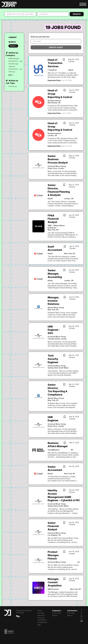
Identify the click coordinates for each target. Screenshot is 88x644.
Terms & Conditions (42, 619)
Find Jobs (71, 613)
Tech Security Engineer (53, 359)
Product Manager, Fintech (53, 555)
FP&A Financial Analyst (53, 219)
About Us (41, 615)
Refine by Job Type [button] (12, 82)
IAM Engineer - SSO (54, 330)
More (10, 75)
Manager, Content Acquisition (55, 582)
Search (77, 14)
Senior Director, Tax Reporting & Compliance (57, 390)
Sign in (55, 615)
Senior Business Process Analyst (58, 159)
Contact (41, 613)
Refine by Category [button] (12, 54)
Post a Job (57, 613)
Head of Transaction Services (55, 63)
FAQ (39, 625)
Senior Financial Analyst (53, 526)
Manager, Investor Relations (53, 301)
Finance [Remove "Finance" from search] (13, 46)
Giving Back (42, 622)
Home (40, 611)
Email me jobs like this (40, 37)
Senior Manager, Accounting (55, 274)
